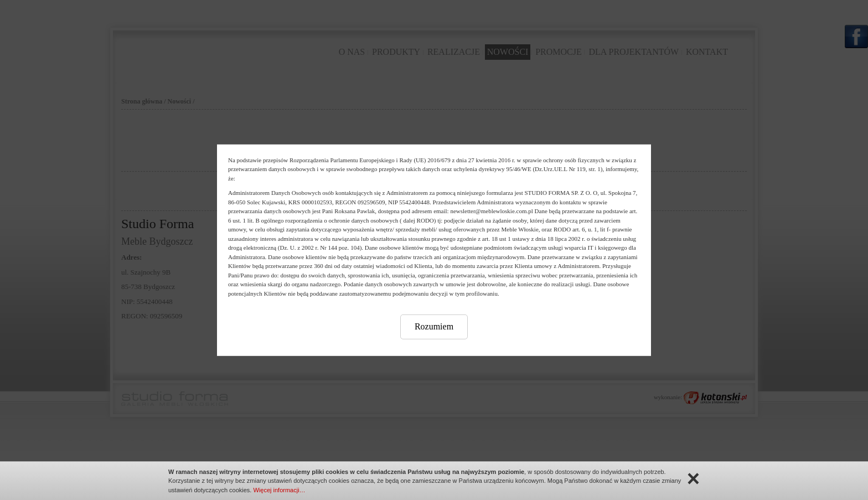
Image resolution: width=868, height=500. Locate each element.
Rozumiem (434, 326)
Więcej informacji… (279, 490)
